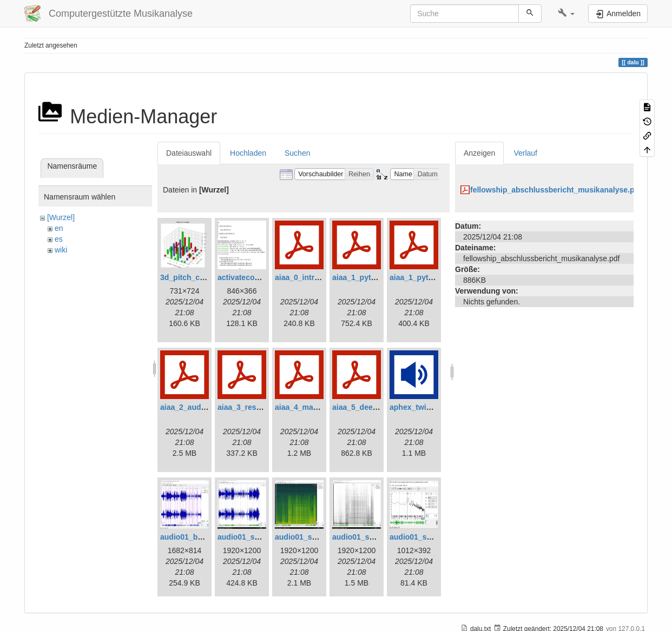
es (59, 239)
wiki (61, 250)
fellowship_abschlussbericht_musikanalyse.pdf (556, 190)
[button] (566, 14)
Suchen (297, 153)
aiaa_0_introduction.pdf (318, 277)
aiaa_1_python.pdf (365, 277)
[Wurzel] (61, 217)
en (59, 228)
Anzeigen (479, 153)
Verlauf (525, 153)
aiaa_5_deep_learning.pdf (378, 407)
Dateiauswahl (189, 153)
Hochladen (248, 153)
